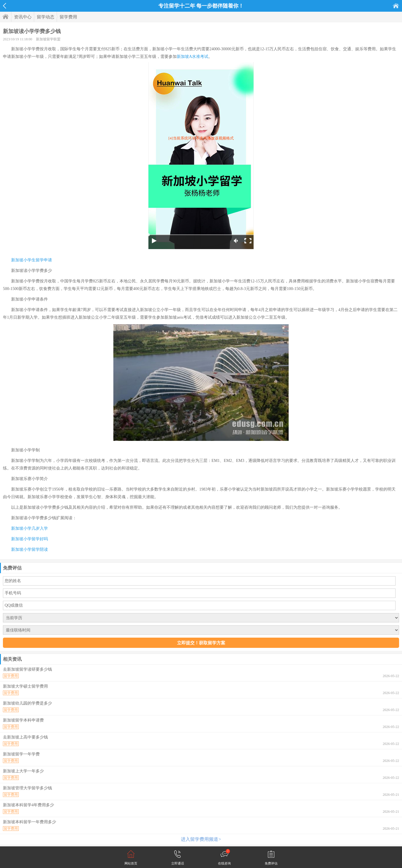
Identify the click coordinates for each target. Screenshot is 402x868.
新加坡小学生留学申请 (32, 260)
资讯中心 (23, 17)
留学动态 (46, 17)
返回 (5, 6)
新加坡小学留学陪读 (30, 549)
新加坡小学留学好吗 (30, 539)
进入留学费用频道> (201, 839)
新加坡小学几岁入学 (30, 528)
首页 (396, 6)
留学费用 (68, 17)
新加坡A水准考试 (193, 57)
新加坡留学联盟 (48, 39)
